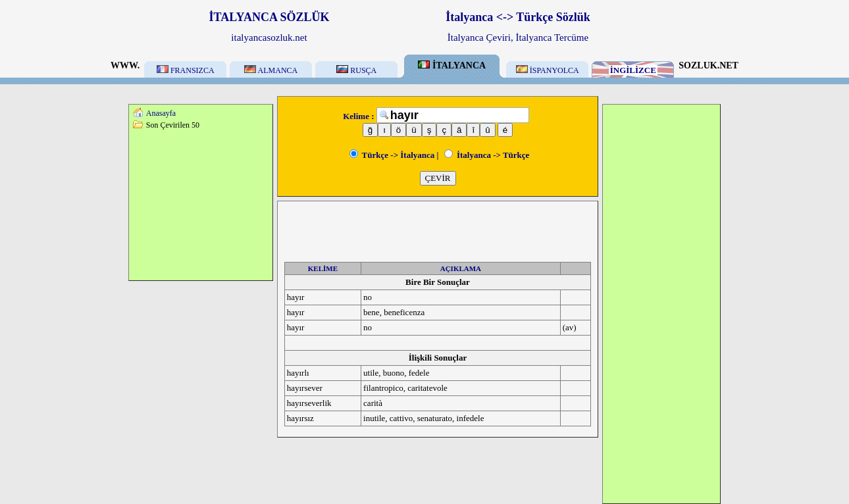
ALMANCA (271, 70)
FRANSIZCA (186, 70)
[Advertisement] (201, 205)
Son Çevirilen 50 (173, 125)
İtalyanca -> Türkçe (487, 155)
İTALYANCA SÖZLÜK (270, 17)
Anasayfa (161, 113)
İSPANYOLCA (548, 70)
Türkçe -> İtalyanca (392, 155)
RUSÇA (356, 70)
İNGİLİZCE (633, 70)
